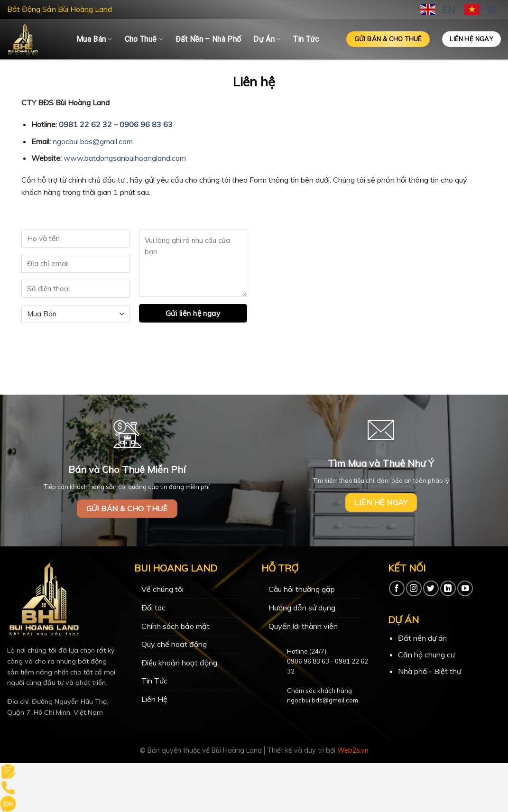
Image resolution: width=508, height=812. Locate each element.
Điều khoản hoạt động (179, 663)
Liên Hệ (154, 699)
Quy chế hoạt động (174, 644)
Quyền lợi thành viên (303, 626)
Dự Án (267, 39)
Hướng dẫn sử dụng (302, 608)
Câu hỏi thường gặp (302, 589)
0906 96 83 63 (146, 124)
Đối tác (153, 608)
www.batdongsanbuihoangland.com (125, 158)
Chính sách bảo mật (175, 626)
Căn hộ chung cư (426, 655)
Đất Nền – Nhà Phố (208, 39)
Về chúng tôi (162, 589)
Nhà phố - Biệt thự (429, 671)
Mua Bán (94, 39)
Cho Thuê (144, 39)
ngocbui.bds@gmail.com (93, 141)
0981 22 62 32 (85, 124)
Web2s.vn (353, 750)
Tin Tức (306, 39)
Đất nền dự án (422, 638)
